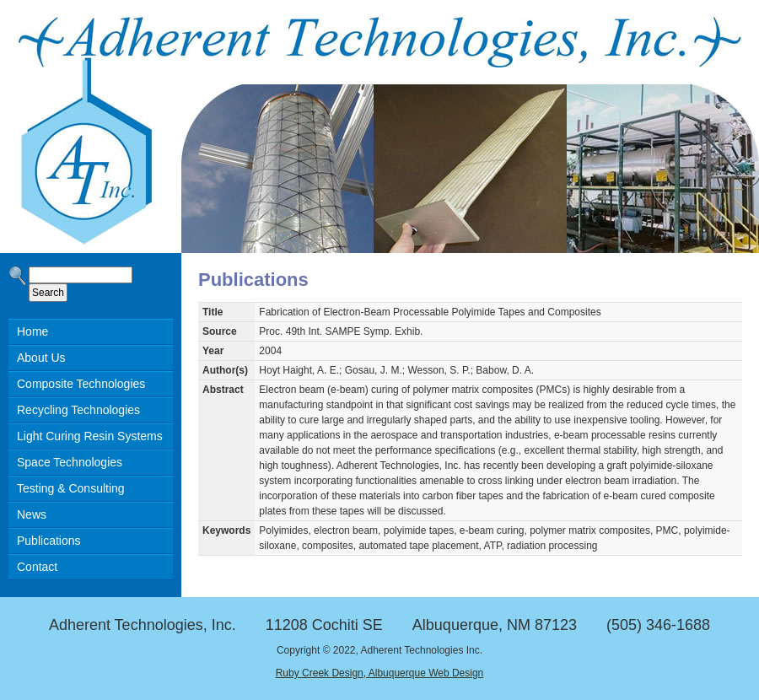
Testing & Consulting (71, 488)
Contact (37, 567)
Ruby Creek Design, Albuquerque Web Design (380, 673)
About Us (41, 358)
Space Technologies (70, 462)
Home (32, 331)
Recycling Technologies (78, 410)
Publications (49, 541)
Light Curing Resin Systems (90, 436)
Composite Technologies (81, 384)
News (32, 514)
